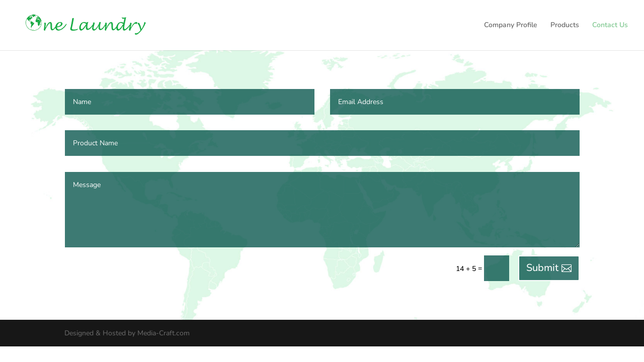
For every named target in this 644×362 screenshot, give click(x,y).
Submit (542, 268)
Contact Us (610, 26)
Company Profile (511, 26)
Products (565, 26)
